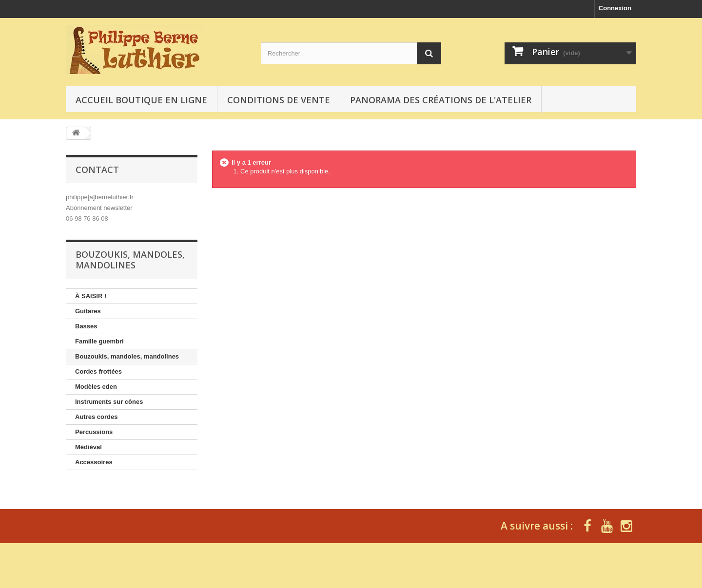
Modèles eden (96, 387)
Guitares (88, 311)
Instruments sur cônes (109, 402)
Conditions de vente (279, 100)
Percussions (94, 432)
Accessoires (94, 462)
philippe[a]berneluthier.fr (100, 197)
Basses (86, 326)
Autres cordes (96, 417)
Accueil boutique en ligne (141, 100)
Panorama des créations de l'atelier (441, 100)
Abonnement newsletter (99, 208)
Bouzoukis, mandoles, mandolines (127, 356)
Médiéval (88, 447)
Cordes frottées (98, 371)
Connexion (615, 8)
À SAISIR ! (91, 296)
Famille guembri (99, 341)
